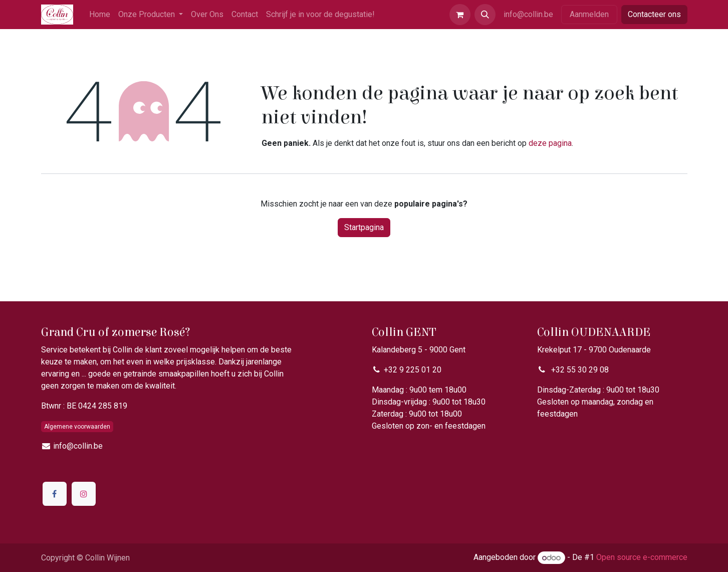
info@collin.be (528, 14)
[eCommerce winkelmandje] (460, 15)
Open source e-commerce (642, 558)
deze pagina (550, 143)
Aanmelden (589, 14)
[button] (485, 15)
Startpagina (364, 227)
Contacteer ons (654, 14)
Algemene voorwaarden (77, 427)
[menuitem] (100, 15)
